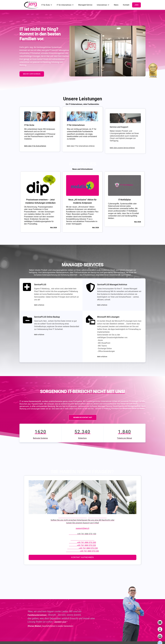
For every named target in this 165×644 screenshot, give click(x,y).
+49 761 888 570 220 (86, 546)
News (116, 5)
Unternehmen (102, 5)
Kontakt (126, 5)
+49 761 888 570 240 (89, 551)
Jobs (136, 5)
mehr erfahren (32, 74)
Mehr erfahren (39, 305)
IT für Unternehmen (64, 5)
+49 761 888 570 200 (87, 543)
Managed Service (85, 5)
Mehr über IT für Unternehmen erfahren (81, 146)
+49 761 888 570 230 (88, 549)
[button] (47, 5)
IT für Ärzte (46, 5)
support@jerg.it (82, 529)
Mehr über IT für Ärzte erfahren (35, 146)
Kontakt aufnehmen (82, 558)
